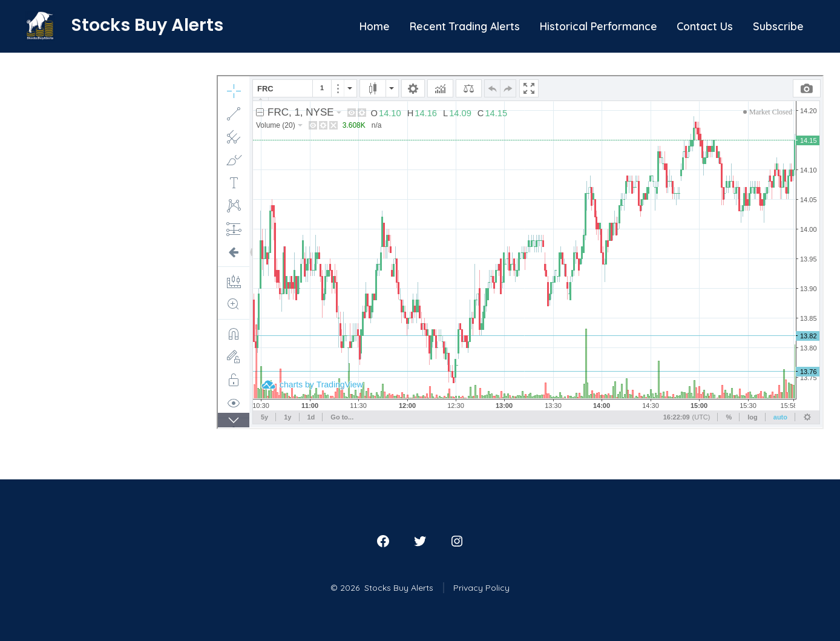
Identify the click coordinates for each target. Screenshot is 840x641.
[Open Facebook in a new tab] (383, 541)
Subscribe (778, 26)
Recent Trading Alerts (465, 26)
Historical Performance (599, 26)
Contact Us (705, 26)
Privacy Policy (481, 588)
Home (375, 26)
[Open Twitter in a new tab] (420, 541)
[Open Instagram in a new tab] (457, 541)
